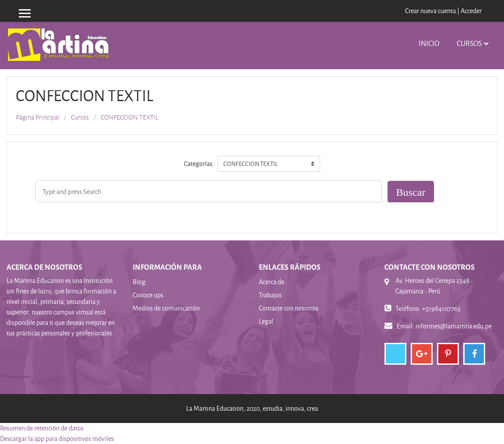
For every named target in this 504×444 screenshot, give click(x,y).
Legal (266, 321)
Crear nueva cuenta (430, 11)
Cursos (469, 43)
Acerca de (271, 282)
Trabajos (270, 295)
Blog (139, 282)
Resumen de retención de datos (42, 428)
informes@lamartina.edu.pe (454, 326)
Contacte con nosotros (289, 308)
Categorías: (199, 164)
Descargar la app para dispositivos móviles (57, 439)
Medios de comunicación (166, 308)
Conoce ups (148, 295)
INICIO (429, 43)
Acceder (471, 11)
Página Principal (37, 117)
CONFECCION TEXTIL (130, 117)
